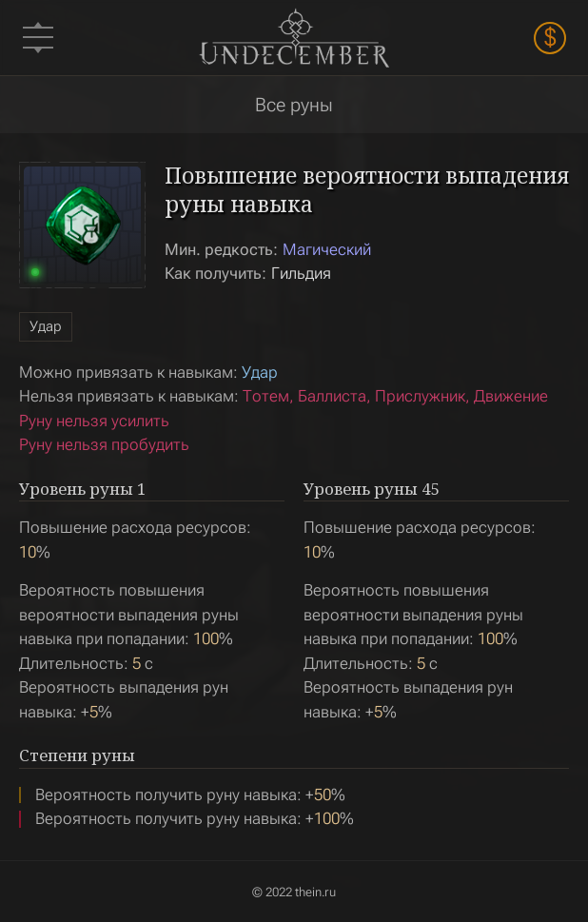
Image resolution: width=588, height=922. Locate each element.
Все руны (294, 105)
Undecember (294, 38)
